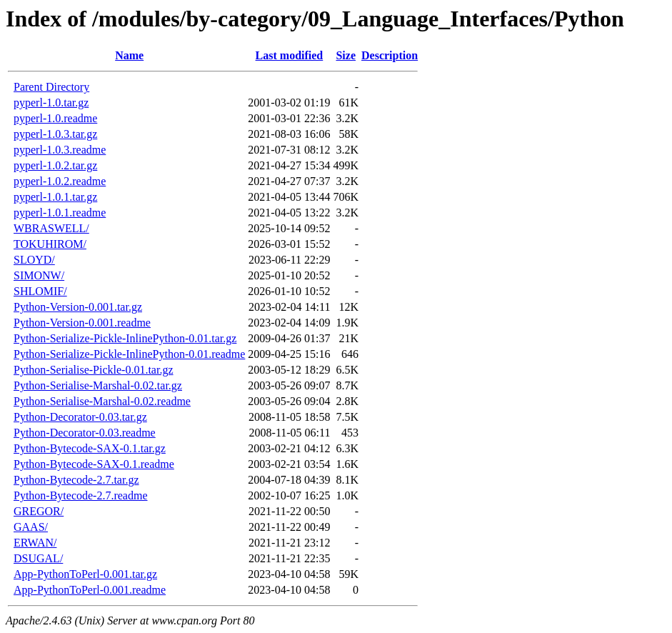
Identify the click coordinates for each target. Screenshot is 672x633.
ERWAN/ (35, 543)
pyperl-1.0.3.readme (60, 150)
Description (390, 55)
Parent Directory (51, 87)
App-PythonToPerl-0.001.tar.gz (85, 574)
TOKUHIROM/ (50, 244)
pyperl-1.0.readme (55, 118)
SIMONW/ (39, 275)
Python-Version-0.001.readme (82, 323)
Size (346, 55)
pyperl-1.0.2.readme (60, 181)
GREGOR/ (39, 511)
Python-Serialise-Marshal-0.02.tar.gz (98, 385)
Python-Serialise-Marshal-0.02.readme (102, 401)
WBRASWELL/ (51, 228)
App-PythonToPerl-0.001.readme (90, 590)
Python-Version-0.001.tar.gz (78, 307)
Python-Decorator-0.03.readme (85, 433)
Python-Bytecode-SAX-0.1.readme (94, 464)
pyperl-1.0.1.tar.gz (55, 197)
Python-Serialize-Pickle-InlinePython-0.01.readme (129, 354)
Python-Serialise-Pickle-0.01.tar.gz (94, 370)
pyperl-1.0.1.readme (60, 213)
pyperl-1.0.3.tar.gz (55, 134)
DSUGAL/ (38, 558)
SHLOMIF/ (40, 291)
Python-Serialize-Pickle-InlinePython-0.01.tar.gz (125, 338)
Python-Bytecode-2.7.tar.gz (76, 480)
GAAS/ (31, 527)
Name (129, 55)
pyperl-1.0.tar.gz (51, 103)
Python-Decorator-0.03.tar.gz (80, 417)
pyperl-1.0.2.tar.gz (55, 165)
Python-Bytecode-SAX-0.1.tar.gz (90, 448)
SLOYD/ (34, 260)
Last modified (290, 55)
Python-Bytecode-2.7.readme (81, 495)
